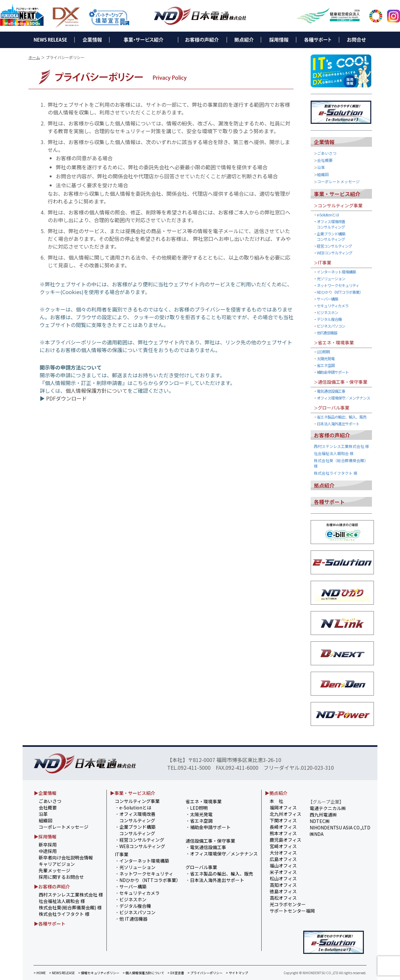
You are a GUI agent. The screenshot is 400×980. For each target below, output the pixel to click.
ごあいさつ (327, 153)
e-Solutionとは (328, 215)
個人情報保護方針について (96, 391)
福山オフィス (283, 866)
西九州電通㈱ (323, 815)
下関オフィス (283, 820)
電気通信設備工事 (331, 391)
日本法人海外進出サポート (338, 424)
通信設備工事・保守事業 (343, 382)
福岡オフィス (283, 807)
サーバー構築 (327, 299)
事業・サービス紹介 (337, 194)
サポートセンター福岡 (292, 911)
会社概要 (325, 160)
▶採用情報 (45, 836)
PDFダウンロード (66, 398)
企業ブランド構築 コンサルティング (329, 236)
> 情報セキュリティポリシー (99, 973)
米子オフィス (283, 872)
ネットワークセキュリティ (338, 285)
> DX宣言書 (176, 973)
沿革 (321, 167)
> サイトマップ (237, 973)
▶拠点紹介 (276, 793)
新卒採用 (48, 845)
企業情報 (324, 142)
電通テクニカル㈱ (328, 808)
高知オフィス (283, 885)
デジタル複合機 (329, 319)
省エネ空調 (326, 365)
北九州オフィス (285, 814)
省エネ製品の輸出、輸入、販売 (342, 417)
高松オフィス (283, 898)
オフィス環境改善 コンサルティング (329, 224)
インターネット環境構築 (336, 272)
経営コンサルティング (334, 246)
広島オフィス (283, 859)
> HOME (40, 973)
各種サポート (329, 502)
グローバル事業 (334, 408)
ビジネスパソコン (331, 326)
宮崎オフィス (283, 846)
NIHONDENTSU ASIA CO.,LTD (340, 827)
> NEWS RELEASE (62, 973)
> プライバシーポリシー (205, 973)
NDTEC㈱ (320, 821)
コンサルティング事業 (340, 205)
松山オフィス (283, 878)
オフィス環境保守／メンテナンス (343, 398)
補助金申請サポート (333, 372)
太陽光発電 (326, 358)
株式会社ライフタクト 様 (336, 473)
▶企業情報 (45, 793)
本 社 (276, 801)
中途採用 (48, 851)
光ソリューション (331, 278)
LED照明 (323, 352)
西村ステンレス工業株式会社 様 (341, 446)
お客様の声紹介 (332, 435)
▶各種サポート (50, 924)
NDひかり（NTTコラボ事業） (340, 292)
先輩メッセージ (55, 870)
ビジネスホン (327, 312)
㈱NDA (317, 834)
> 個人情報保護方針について (143, 973)
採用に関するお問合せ (61, 877)
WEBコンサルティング (335, 253)
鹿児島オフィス (285, 840)
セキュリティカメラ (333, 306)
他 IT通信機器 (133, 919)
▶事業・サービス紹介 (133, 793)
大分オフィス (283, 853)
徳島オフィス (283, 891)
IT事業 (325, 262)
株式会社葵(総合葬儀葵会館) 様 (70, 907)
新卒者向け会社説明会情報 (66, 857)
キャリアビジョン (57, 864)
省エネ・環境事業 (336, 342)
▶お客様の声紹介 (52, 886)
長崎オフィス (283, 827)
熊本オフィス (283, 833)
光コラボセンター (288, 904)
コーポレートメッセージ (338, 181)
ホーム (34, 57)
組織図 (323, 174)
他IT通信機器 (327, 333)
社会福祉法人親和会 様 (334, 453)
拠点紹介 (324, 485)
